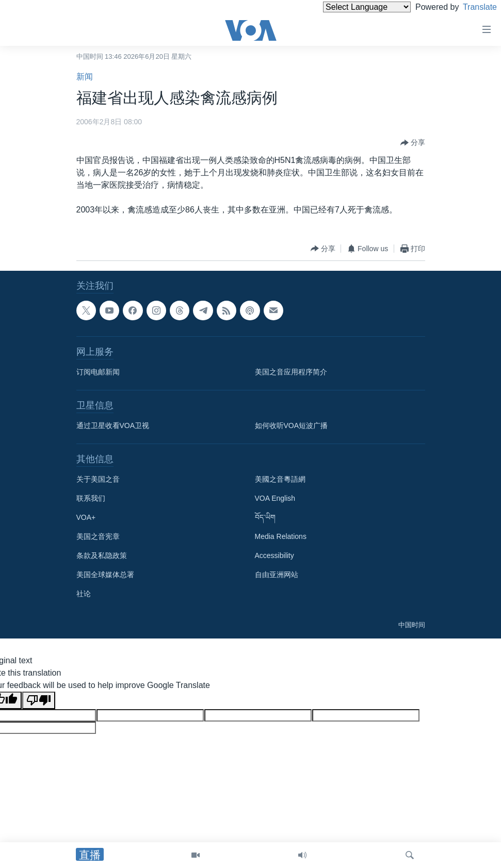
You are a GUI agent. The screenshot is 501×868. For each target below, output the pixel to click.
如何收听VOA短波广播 (292, 425)
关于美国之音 (98, 479)
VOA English (275, 498)
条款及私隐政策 (102, 555)
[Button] (413, 143)
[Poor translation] (39, 700)
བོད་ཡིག (265, 517)
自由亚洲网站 (277, 575)
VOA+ (86, 517)
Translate (470, 7)
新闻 (85, 77)
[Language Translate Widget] (349, 7)
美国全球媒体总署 (105, 575)
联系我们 (91, 498)
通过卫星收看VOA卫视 (113, 425)
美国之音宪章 (98, 536)
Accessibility (274, 555)
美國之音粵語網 (280, 479)
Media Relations (281, 536)
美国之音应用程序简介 (291, 372)
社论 (84, 594)
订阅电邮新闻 (98, 372)
